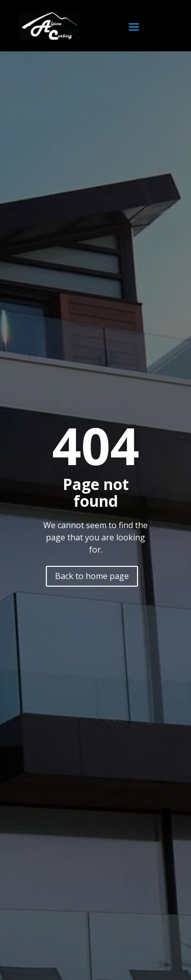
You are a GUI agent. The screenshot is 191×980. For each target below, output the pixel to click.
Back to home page (92, 576)
